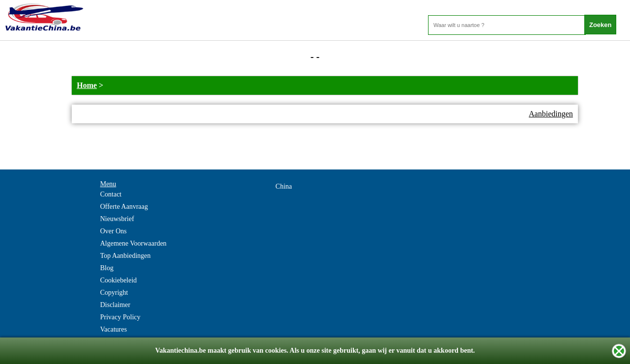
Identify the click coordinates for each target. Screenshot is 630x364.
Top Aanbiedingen (126, 256)
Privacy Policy (120, 317)
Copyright (114, 293)
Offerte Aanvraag (124, 207)
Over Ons (114, 231)
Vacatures (114, 329)
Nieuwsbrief (117, 219)
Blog (107, 268)
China (284, 186)
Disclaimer (115, 305)
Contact (111, 194)
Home (87, 85)
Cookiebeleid (119, 280)
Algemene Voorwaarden (133, 243)
